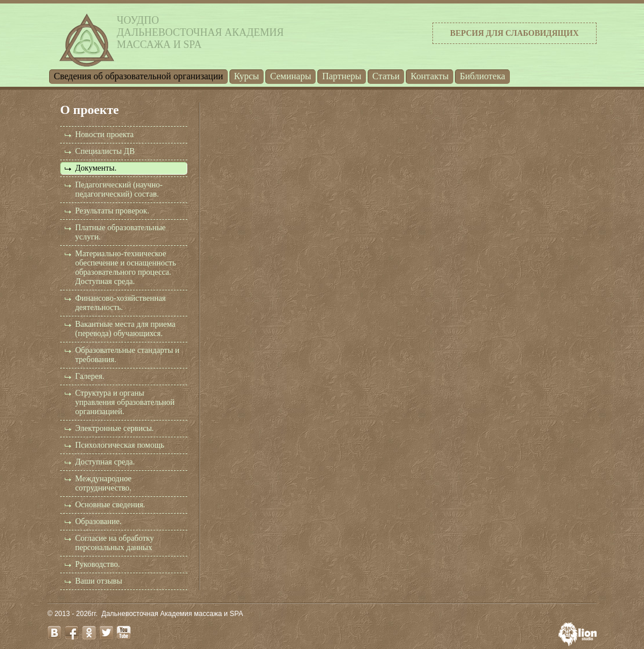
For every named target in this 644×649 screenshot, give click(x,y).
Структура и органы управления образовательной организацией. (125, 402)
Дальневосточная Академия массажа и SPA (173, 614)
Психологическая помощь (120, 445)
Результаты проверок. (112, 211)
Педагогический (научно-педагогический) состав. (119, 189)
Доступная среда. (105, 462)
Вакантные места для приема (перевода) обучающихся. (125, 329)
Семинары (290, 76)
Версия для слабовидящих (515, 33)
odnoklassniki (89, 633)
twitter (106, 633)
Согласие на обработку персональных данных (114, 543)
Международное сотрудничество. (103, 483)
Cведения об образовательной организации (138, 76)
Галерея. (90, 376)
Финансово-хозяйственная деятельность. (121, 303)
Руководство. (97, 564)
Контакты (430, 76)
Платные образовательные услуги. (121, 232)
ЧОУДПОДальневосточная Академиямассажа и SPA (200, 32)
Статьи (386, 76)
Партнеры (342, 76)
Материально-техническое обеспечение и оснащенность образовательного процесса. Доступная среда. (125, 268)
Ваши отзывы (99, 581)
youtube (124, 633)
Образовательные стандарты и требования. (127, 355)
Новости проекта (104, 134)
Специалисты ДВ (105, 151)
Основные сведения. (110, 505)
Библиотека (482, 76)
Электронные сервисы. (114, 428)
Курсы (247, 76)
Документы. (96, 168)
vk (54, 633)
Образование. (98, 521)
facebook (72, 633)
